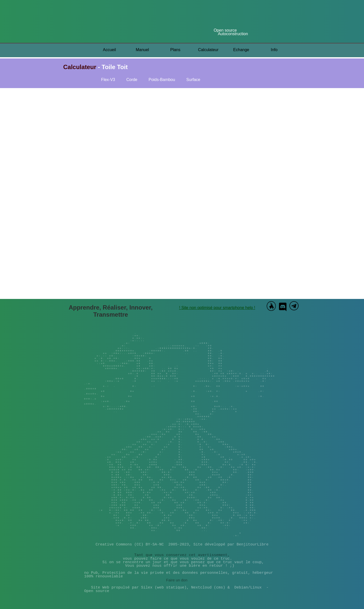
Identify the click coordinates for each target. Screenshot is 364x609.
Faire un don (177, 580)
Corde (132, 80)
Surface (193, 80)
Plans (175, 50)
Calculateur (208, 50)
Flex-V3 (108, 80)
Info (274, 50)
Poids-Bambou (162, 80)
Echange (241, 50)
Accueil (109, 50)
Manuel (142, 50)
